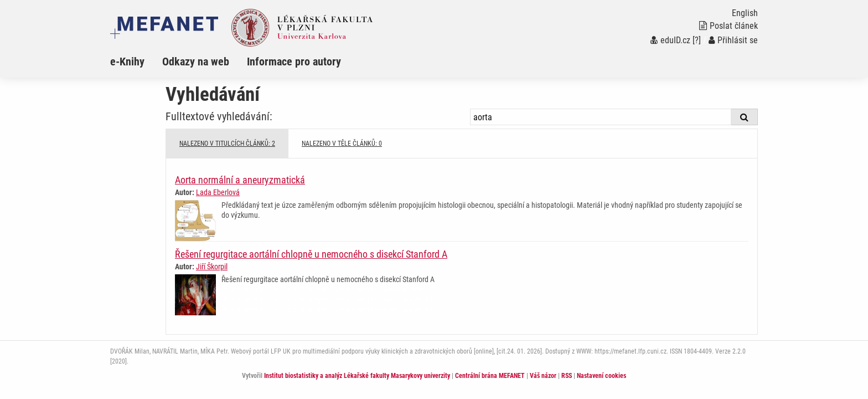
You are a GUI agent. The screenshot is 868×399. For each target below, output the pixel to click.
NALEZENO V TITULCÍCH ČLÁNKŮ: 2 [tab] (227, 144)
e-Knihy (127, 62)
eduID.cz (670, 40)
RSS (567, 376)
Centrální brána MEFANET (490, 376)
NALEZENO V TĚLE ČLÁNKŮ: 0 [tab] (342, 144)
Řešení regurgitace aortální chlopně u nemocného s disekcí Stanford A (311, 254)
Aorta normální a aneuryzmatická (240, 180)
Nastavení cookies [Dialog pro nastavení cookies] (601, 376)
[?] (697, 40)
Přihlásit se (733, 40)
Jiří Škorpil (212, 267)
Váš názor (543, 376)
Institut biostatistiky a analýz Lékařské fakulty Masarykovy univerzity (357, 376)
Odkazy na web (196, 62)
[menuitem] (136, 62)
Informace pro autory (294, 62)
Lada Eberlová (218, 192)
